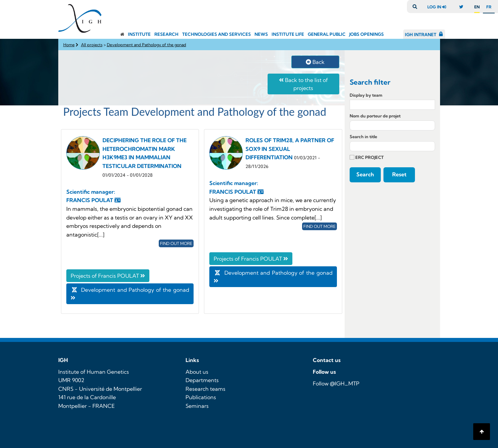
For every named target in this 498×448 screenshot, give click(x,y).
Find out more (176, 243)
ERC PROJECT (367, 157)
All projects (92, 45)
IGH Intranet (421, 34)
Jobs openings (367, 34)
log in (438, 7)
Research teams (205, 389)
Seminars (197, 406)
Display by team (366, 95)
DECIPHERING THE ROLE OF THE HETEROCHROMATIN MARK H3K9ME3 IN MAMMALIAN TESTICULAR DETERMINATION (145, 157)
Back (315, 62)
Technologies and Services (217, 34)
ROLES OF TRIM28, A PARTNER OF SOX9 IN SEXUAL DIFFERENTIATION (290, 149)
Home (69, 45)
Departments (202, 380)
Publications (201, 397)
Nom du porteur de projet (375, 116)
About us (197, 372)
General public (327, 34)
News (261, 34)
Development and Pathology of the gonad (147, 45)
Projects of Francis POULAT (108, 276)
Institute (139, 34)
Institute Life (288, 34)
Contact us (327, 360)
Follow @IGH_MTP (336, 383)
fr (489, 7)
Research (166, 34)
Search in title (363, 137)
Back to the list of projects (303, 84)
